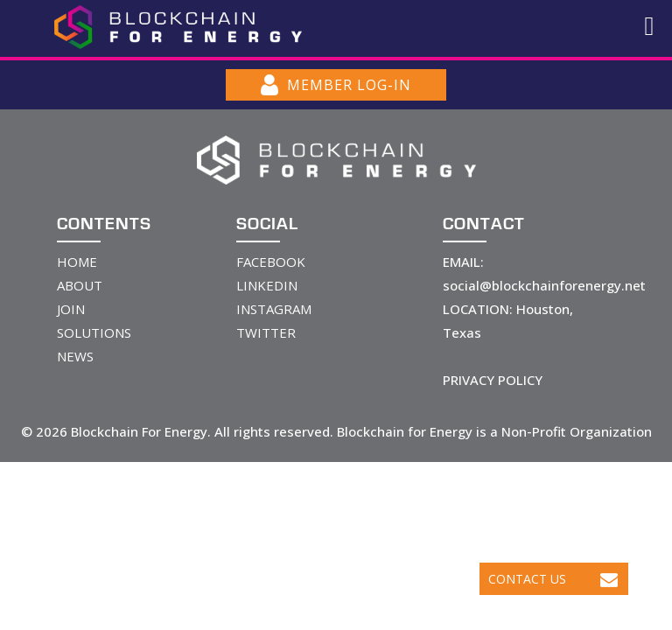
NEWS (75, 356)
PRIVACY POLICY (493, 380)
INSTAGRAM (274, 309)
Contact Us (553, 579)
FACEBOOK (271, 262)
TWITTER (266, 332)
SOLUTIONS (94, 332)
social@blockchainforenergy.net (544, 285)
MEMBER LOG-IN (336, 85)
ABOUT (80, 285)
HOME (77, 262)
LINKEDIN (267, 285)
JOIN (71, 309)
